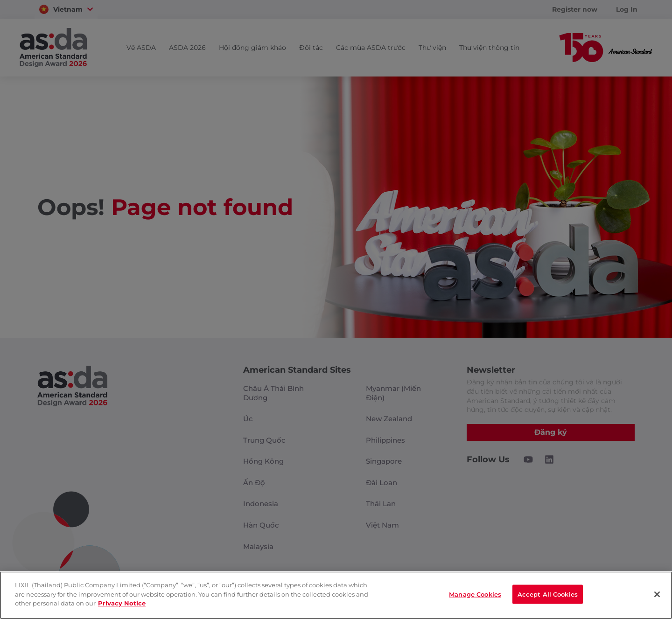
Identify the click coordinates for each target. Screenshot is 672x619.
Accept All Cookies (548, 594)
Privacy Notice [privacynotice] (122, 603)
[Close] (657, 594)
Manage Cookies (475, 594)
